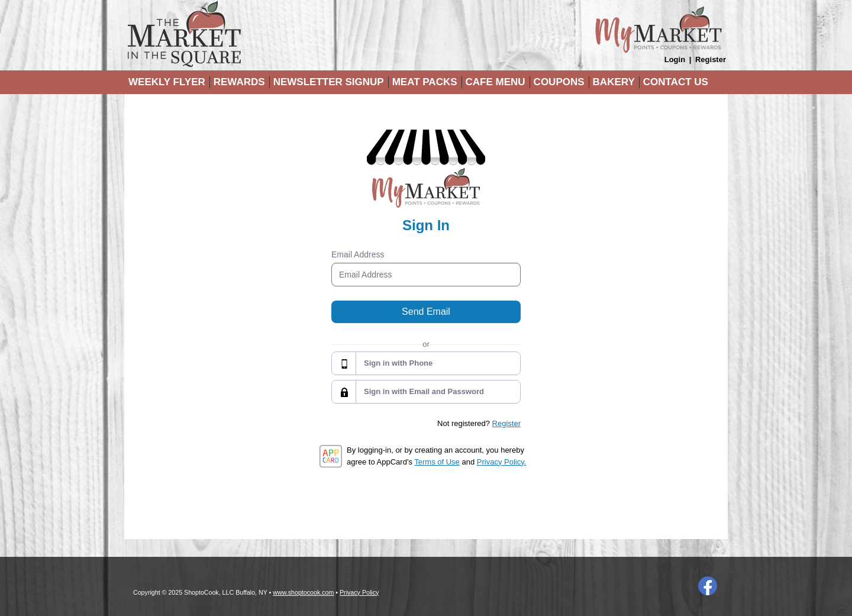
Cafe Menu (496, 82)
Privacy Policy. (502, 462)
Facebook (708, 586)
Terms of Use (437, 462)
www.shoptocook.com (303, 592)
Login (675, 59)
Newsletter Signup (329, 82)
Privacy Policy (359, 592)
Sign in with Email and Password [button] (424, 391)
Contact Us (676, 82)
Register (711, 59)
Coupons (559, 82)
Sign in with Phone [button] (398, 363)
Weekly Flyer (167, 82)
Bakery (614, 82)
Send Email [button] (426, 312)
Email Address (358, 254)
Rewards (239, 82)
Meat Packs (425, 82)
